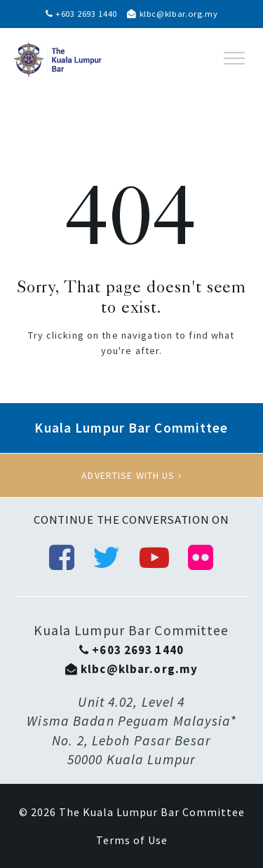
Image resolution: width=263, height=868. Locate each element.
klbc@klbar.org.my (172, 14)
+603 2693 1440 (81, 14)
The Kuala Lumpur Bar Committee (152, 812)
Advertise (131, 475)
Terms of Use (132, 840)
